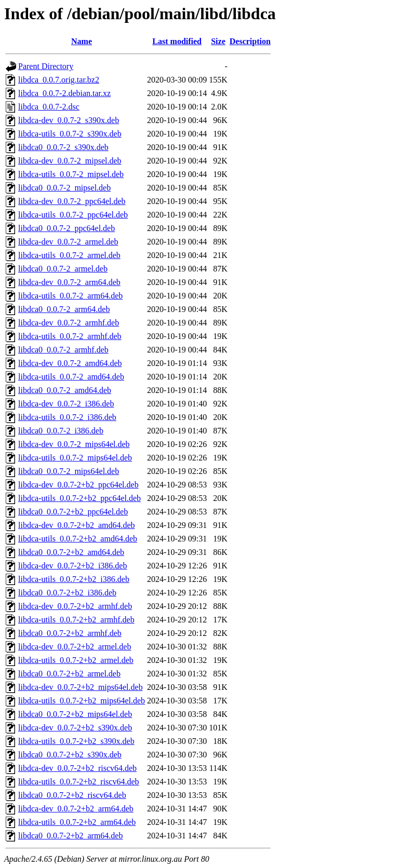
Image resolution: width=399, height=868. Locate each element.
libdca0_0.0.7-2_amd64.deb (65, 390)
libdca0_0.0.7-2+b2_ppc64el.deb (73, 512)
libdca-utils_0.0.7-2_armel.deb (69, 255)
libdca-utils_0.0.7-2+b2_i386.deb (74, 579)
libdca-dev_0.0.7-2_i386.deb (66, 404)
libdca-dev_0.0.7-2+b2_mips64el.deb (81, 687)
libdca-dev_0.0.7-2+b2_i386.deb (72, 566)
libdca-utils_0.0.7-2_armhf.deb (70, 336)
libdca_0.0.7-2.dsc (49, 107)
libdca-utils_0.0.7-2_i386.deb (67, 417)
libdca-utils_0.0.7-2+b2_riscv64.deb (79, 782)
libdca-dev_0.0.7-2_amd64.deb (70, 363)
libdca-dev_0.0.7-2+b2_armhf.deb (75, 606)
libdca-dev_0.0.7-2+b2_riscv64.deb (77, 768)
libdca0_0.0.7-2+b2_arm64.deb (70, 836)
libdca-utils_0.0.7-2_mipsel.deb (71, 174)
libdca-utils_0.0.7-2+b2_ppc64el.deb (79, 498)
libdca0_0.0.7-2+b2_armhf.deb (70, 633)
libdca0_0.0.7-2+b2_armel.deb (69, 674)
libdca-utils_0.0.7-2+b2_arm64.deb (77, 822)
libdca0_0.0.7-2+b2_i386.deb (67, 593)
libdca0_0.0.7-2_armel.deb (63, 269)
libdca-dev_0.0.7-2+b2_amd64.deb (77, 525)
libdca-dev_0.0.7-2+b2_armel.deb (75, 647)
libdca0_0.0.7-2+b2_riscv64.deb (72, 795)
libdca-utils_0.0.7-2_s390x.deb (70, 134)
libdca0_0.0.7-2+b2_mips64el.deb (75, 714)
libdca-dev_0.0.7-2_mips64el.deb (74, 444)
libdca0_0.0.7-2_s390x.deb (63, 147)
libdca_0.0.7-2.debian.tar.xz (64, 93)
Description (250, 41)
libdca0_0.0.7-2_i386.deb (61, 431)
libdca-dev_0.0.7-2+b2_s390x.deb (75, 728)
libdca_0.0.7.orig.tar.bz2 (59, 80)
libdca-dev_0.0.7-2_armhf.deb (69, 323)
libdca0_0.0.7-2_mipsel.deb (64, 188)
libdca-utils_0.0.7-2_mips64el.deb (75, 458)
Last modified (177, 41)
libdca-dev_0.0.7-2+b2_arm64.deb (76, 809)
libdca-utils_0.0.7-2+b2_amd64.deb (78, 539)
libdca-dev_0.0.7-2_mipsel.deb (70, 161)
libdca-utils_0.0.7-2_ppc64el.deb (73, 215)
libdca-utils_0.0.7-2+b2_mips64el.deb (82, 701)
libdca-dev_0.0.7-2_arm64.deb (69, 282)
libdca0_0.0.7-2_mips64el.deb (69, 471)
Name (82, 41)
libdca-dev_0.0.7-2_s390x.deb (69, 120)
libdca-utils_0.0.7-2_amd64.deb (71, 377)
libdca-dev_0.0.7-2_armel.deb (68, 242)
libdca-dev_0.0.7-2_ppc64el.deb (72, 201)
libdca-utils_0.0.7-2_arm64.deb (70, 296)
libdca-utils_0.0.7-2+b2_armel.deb (76, 660)
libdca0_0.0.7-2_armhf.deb (63, 350)
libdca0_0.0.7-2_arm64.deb (64, 309)
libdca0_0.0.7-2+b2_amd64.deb (71, 552)
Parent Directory (46, 66)
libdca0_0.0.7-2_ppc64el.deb (66, 228)
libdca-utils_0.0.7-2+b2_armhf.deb (76, 620)
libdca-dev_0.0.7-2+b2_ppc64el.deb (78, 485)
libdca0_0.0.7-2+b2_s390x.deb (70, 755)
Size (218, 41)
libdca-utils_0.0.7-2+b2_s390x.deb (76, 741)
